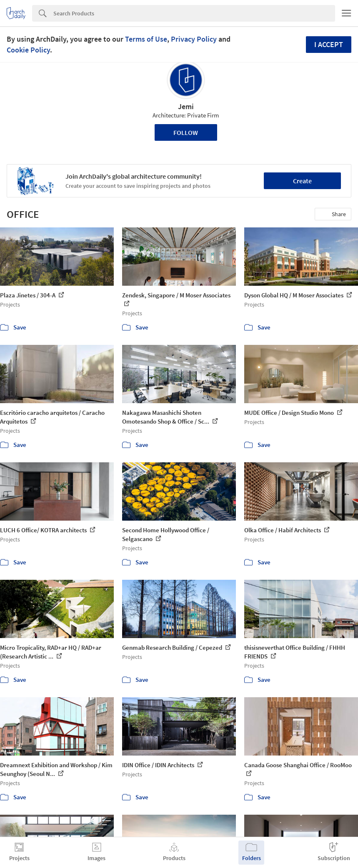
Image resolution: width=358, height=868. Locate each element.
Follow (186, 132)
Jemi (186, 106)
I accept (329, 44)
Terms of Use (146, 39)
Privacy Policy (194, 39)
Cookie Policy (28, 50)
